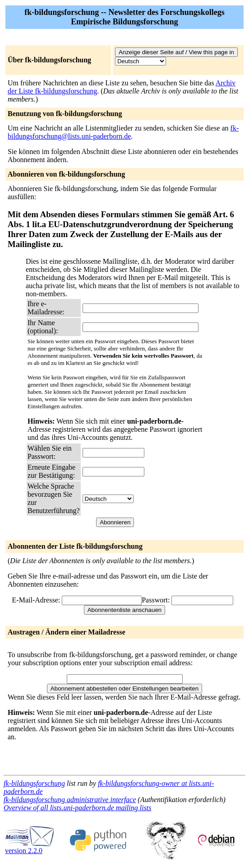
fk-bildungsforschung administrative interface (70, 800)
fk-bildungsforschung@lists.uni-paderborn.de (123, 132)
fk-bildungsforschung (34, 783)
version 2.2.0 (30, 847)
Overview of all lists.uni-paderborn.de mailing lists (78, 808)
